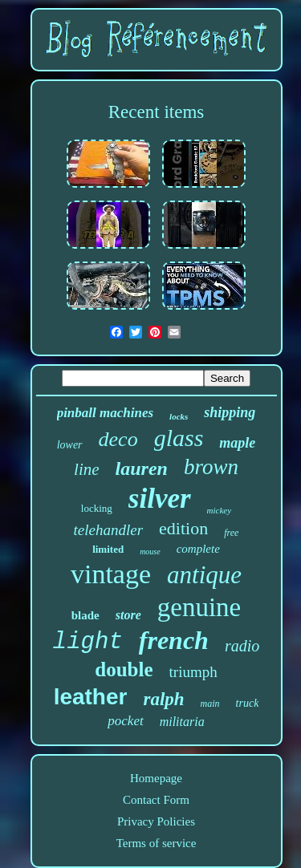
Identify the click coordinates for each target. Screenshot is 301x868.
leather (91, 697)
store (128, 615)
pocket (125, 721)
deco (118, 439)
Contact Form (156, 800)
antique (204, 575)
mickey (220, 510)
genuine (199, 607)
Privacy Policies (156, 821)
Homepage (156, 778)
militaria (182, 722)
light (88, 642)
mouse (150, 552)
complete (198, 549)
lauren (142, 468)
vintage (111, 574)
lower (70, 445)
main (210, 704)
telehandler (109, 530)
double (124, 669)
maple (237, 443)
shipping (230, 412)
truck (248, 703)
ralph (163, 699)
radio (242, 646)
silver (160, 499)
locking (97, 508)
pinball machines (105, 413)
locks (179, 416)
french (174, 640)
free (231, 533)
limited (108, 549)
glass (179, 438)
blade (85, 615)
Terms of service (157, 843)
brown (211, 467)
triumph (193, 672)
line (87, 469)
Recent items (156, 112)
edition (183, 528)
